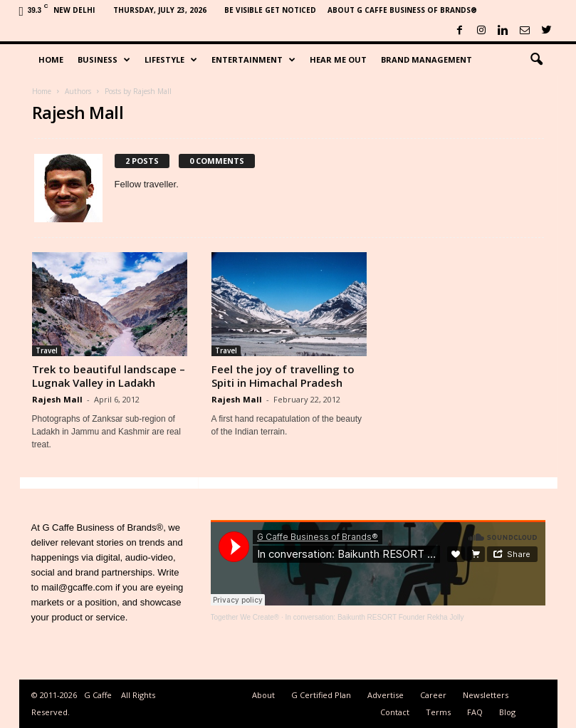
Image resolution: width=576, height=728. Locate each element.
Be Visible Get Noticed (270, 10)
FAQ (475, 712)
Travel (47, 350)
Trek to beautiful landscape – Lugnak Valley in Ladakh (109, 376)
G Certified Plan (321, 695)
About (263, 695)
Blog (507, 712)
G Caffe (98, 695)
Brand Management (426, 59)
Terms (438, 712)
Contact (395, 712)
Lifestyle (171, 60)
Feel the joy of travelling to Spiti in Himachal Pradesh (283, 376)
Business (104, 60)
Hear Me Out (338, 59)
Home (51, 59)
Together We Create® (245, 617)
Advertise (386, 695)
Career (433, 695)
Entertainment (253, 60)
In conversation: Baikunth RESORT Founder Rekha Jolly (375, 617)
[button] (536, 60)
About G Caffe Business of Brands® (402, 10)
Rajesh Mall (57, 399)
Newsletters (486, 695)
